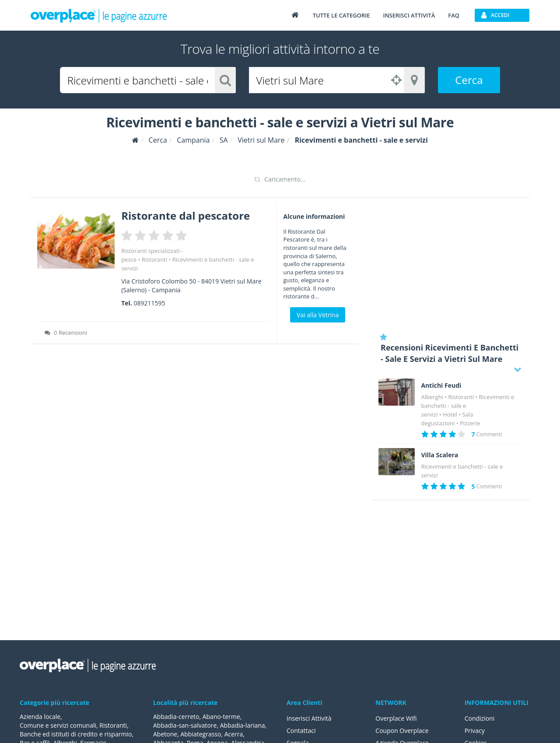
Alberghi (432, 397)
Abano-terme (221, 717)
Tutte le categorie (341, 15)
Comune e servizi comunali (58, 725)
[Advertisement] (451, 265)
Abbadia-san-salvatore (185, 725)
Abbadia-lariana (243, 725)
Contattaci (301, 731)
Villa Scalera (440, 455)
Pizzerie (470, 423)
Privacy (475, 731)
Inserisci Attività (309, 718)
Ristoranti (154, 259)
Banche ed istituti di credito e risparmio (76, 734)
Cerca (469, 80)
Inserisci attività (409, 15)
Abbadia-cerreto (176, 717)
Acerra (234, 734)
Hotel (450, 414)
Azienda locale (40, 717)
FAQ (454, 15)
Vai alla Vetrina (318, 315)
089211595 (149, 303)
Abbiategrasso (201, 734)
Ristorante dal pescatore (185, 216)
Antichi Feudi (441, 386)
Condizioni (480, 718)
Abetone (165, 734)
